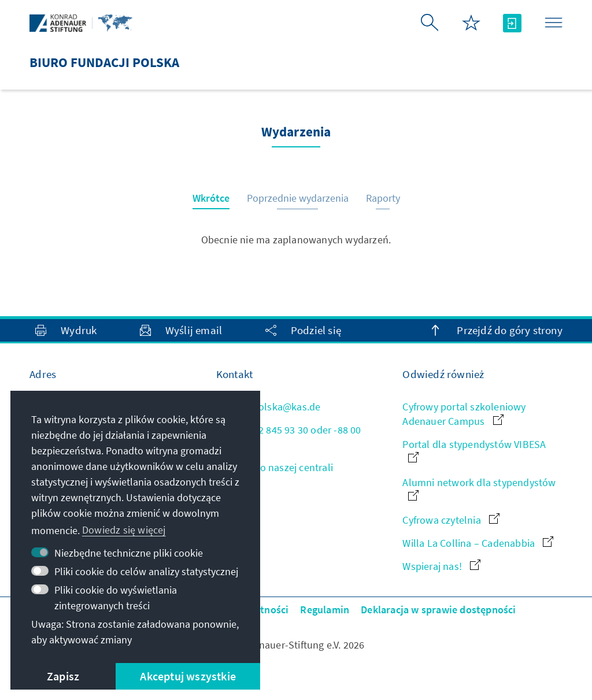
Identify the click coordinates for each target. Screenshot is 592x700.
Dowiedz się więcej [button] (124, 530)
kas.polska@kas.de (269, 407)
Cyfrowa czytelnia (451, 520)
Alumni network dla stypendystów (479, 488)
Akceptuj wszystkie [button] (188, 676)
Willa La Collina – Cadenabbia (478, 543)
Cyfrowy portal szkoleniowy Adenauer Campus (464, 414)
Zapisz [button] (63, 676)
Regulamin (325, 610)
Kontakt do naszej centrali (275, 467)
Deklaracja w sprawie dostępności (438, 610)
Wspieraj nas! (441, 566)
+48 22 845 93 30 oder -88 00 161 (289, 437)
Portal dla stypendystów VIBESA (474, 450)
